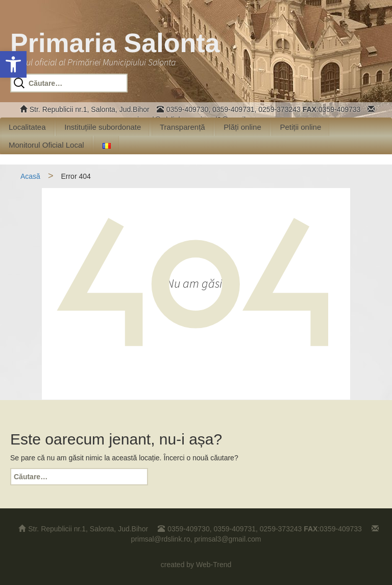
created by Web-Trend (196, 565)
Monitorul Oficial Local (46, 145)
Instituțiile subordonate (103, 127)
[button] (13, 64)
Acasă (30, 176)
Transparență (182, 127)
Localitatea (27, 127)
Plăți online (242, 127)
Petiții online (300, 127)
